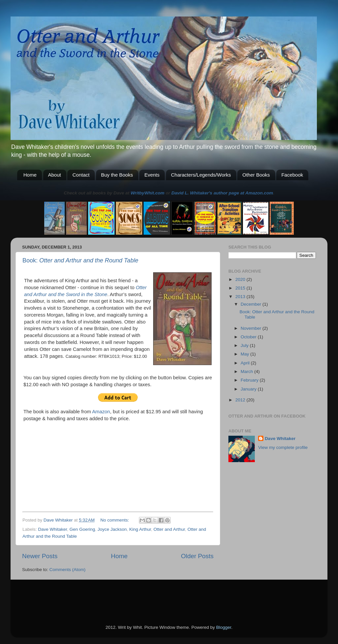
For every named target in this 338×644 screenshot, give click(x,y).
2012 (241, 400)
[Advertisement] (99, 593)
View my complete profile (283, 447)
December (252, 304)
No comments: (115, 520)
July (245, 345)
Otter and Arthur (169, 529)
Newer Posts (40, 556)
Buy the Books (117, 175)
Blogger (224, 627)
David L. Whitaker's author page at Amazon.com (222, 193)
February (250, 380)
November (252, 328)
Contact (81, 175)
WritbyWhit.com (148, 193)
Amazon (101, 412)
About (55, 175)
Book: (80, 260)
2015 (241, 288)
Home (30, 175)
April (246, 363)
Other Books (256, 175)
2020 (241, 279)
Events (152, 175)
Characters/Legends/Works (201, 175)
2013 (241, 297)
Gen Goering (82, 529)
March (247, 372)
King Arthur (140, 529)
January (249, 389)
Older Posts (197, 556)
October (249, 337)
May (245, 354)
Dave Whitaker (52, 529)
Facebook (292, 175)
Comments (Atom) (68, 570)
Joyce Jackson (112, 529)
